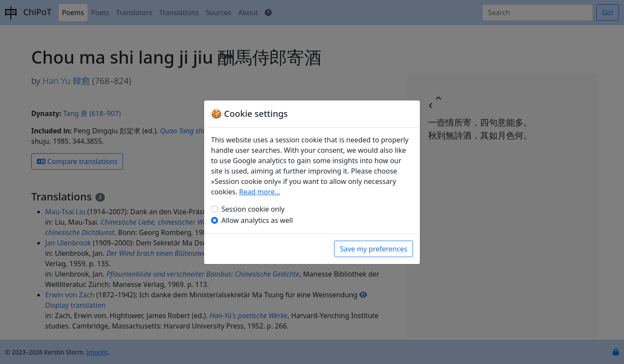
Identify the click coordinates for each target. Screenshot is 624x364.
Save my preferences (374, 249)
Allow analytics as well (257, 220)
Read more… (260, 192)
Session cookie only (253, 209)
